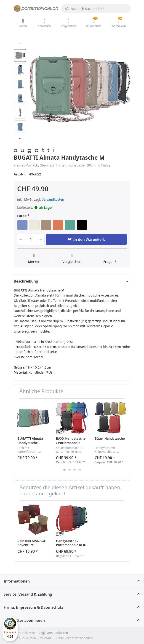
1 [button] (64, 470)
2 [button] (69, 470)
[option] (80, 89)
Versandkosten (53, 199)
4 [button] (80, 470)
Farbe (22, 216)
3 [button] (75, 470)
